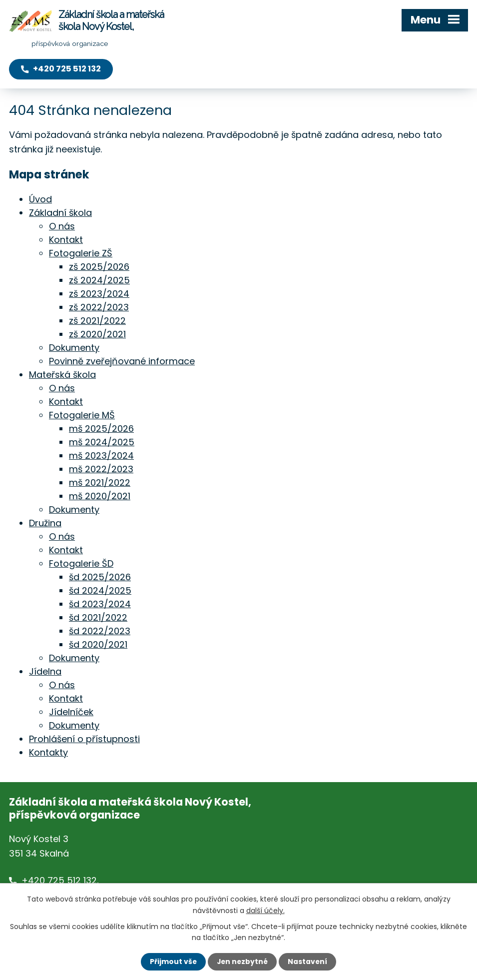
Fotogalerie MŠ (82, 415)
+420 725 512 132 (59, 880)
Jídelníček (71, 711)
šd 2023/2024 (100, 603)
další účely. (265, 910)
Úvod (40, 199)
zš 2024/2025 (99, 280)
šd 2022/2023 (100, 630)
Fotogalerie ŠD (81, 563)
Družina (45, 522)
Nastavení (309, 962)
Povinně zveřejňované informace (122, 361)
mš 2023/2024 (101, 455)
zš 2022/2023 (99, 307)
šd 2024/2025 (100, 590)
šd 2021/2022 (98, 617)
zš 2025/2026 (99, 266)
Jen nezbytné (242, 962)
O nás (62, 226)
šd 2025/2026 (100, 576)
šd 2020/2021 (98, 644)
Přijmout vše (173, 962)
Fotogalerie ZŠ (81, 253)
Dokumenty (74, 347)
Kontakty (48, 752)
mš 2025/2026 (101, 428)
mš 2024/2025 (102, 442)
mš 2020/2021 (100, 495)
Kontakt (66, 239)
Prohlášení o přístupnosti (84, 738)
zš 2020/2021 (97, 334)
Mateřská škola (62, 374)
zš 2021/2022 (97, 320)
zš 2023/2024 (99, 293)
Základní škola (60, 212)
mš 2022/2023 (101, 469)
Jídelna (45, 671)
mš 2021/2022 (100, 482)
